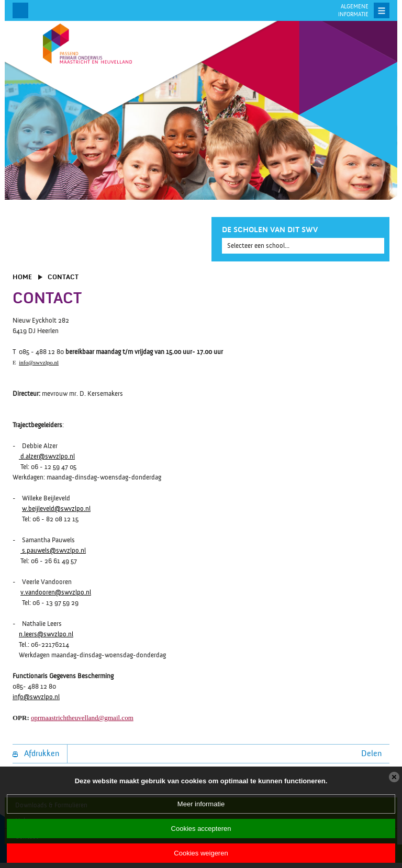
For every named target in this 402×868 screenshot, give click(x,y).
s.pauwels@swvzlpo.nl (53, 551)
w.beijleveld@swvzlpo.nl (56, 509)
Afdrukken (36, 753)
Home (22, 277)
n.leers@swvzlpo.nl (46, 634)
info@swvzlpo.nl (39, 362)
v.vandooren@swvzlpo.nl (56, 592)
